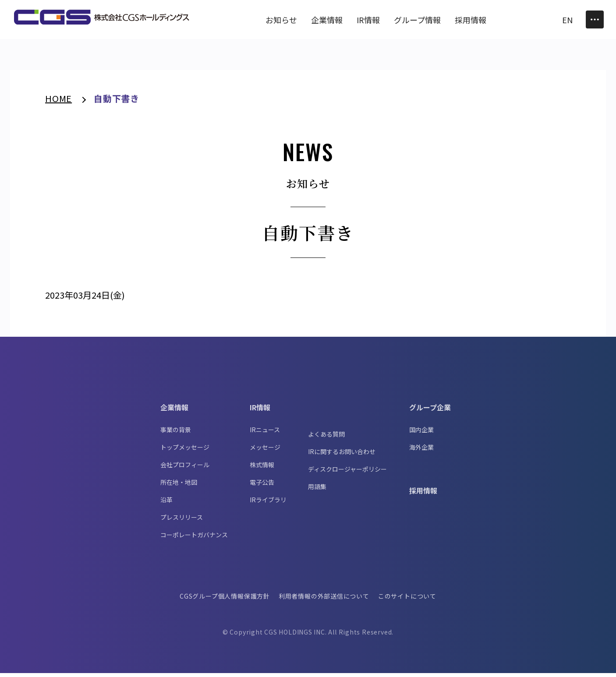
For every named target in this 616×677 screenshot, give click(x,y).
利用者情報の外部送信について (324, 600)
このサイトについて (408, 600)
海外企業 (421, 451)
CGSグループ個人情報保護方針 (224, 600)
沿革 (166, 504)
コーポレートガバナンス (194, 539)
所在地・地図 (179, 486)
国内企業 (421, 434)
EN (567, 20)
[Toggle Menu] (595, 19)
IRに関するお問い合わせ (342, 455)
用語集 (317, 490)
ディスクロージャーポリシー (347, 473)
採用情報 (423, 494)
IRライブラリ (268, 504)
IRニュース (265, 434)
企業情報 (174, 411)
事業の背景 (176, 434)
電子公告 (262, 486)
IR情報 (260, 411)
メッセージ (265, 451)
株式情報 (262, 469)
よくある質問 (326, 438)
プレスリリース (182, 521)
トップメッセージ (185, 451)
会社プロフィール (185, 469)
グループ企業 (430, 411)
